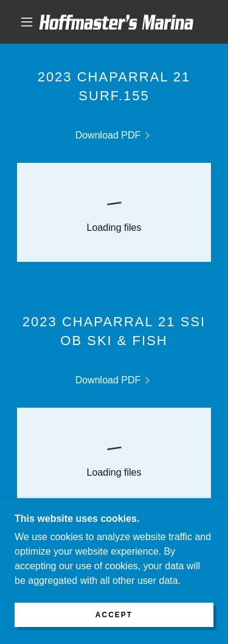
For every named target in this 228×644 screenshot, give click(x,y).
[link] (116, 22)
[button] (27, 22)
